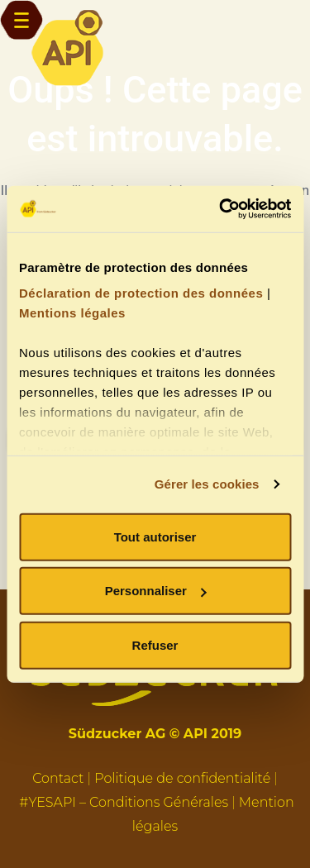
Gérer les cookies (207, 484)
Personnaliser (156, 591)
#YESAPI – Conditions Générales (124, 802)
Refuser (155, 644)
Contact (58, 778)
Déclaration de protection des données (141, 293)
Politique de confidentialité (182, 778)
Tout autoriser (155, 536)
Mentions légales (72, 313)
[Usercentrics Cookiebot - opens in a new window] (221, 209)
